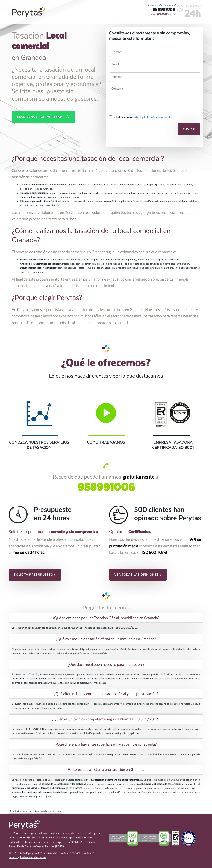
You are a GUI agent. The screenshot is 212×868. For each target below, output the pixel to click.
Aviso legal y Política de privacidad (38, 853)
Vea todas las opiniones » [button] (138, 575)
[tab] (106, 618)
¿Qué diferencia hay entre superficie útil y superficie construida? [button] (106, 744)
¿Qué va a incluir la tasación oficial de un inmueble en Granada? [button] (106, 639)
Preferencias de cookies (33, 858)
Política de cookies (70, 853)
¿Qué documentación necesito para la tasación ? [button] (106, 665)
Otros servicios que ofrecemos (48, 811)
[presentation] (137, 131)
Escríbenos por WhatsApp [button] (43, 117)
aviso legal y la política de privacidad (153, 117)
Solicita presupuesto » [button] (35, 575)
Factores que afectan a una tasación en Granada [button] (106, 770)
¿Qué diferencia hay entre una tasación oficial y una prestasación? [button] (106, 694)
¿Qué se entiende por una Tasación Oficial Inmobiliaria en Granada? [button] (106, 618)
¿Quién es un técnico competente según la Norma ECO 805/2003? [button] (106, 719)
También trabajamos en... (21, 811)
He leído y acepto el (141, 117)
